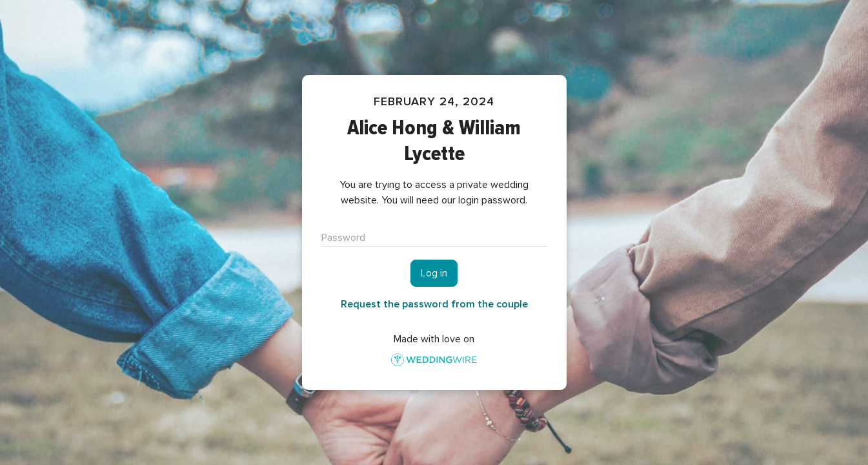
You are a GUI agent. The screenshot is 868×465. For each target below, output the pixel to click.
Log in (434, 273)
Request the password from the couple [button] (434, 304)
